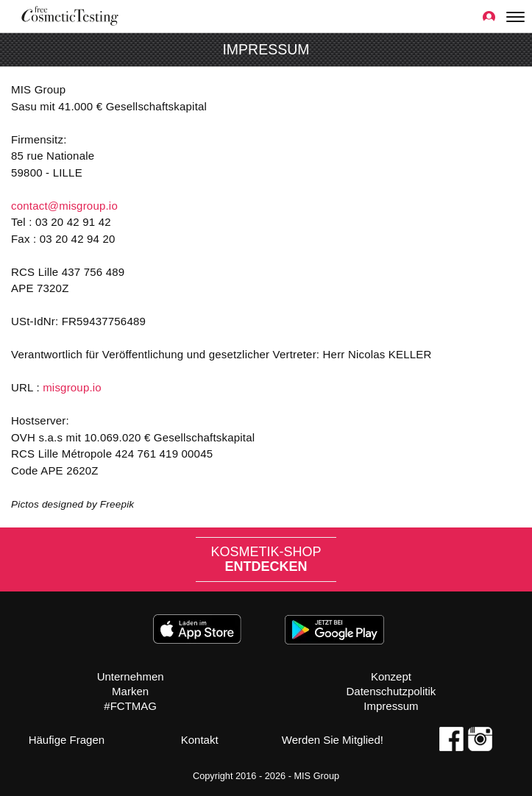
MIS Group (316, 776)
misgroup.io (72, 387)
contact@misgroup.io (64, 206)
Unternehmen (131, 676)
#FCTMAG (130, 706)
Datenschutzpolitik (391, 691)
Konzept (391, 676)
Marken (130, 691)
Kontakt (200, 740)
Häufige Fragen (67, 740)
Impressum (391, 706)
